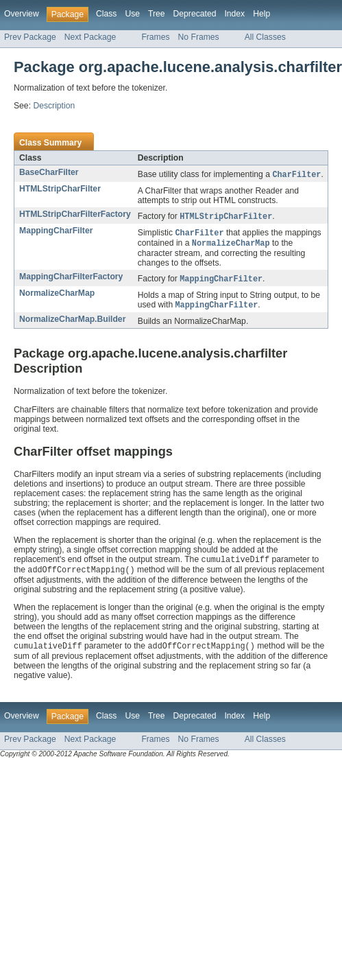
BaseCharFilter (49, 172)
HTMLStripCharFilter (60, 189)
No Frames (199, 37)
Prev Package (30, 37)
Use (132, 14)
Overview (22, 14)
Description (54, 106)
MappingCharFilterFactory (71, 279)
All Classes (265, 37)
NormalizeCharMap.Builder (72, 323)
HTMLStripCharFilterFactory (75, 215)
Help (261, 14)
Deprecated (195, 14)
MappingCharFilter (56, 232)
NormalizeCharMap (57, 296)
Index (234, 14)
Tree (157, 14)
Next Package (90, 37)
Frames (155, 37)
